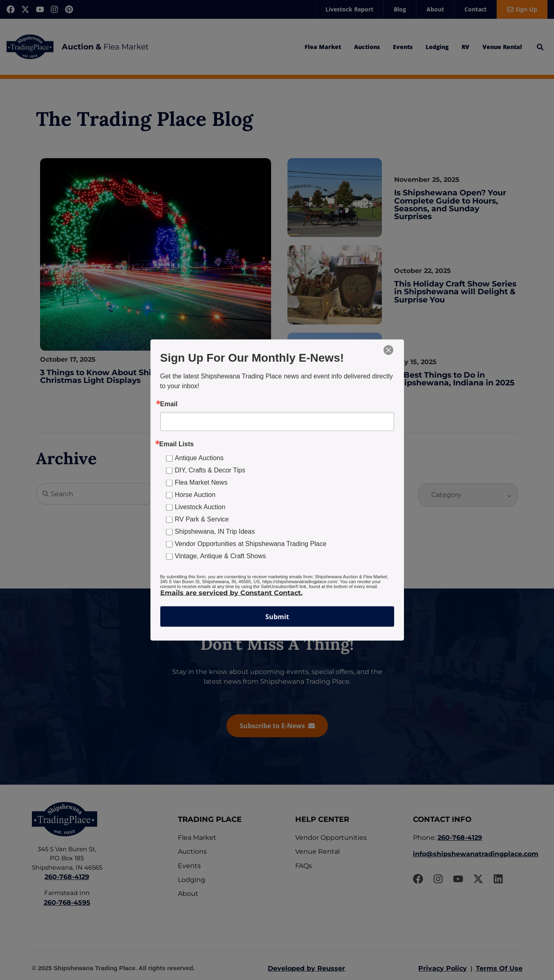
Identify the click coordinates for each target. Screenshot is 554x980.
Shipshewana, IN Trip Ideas (215, 531)
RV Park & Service (202, 519)
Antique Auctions (199, 458)
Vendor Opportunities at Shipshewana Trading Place (251, 544)
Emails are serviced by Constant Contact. (231, 593)
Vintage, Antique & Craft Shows (221, 556)
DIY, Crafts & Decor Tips (210, 470)
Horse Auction (195, 495)
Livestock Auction (200, 507)
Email (169, 404)
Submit (277, 617)
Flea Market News (201, 482)
